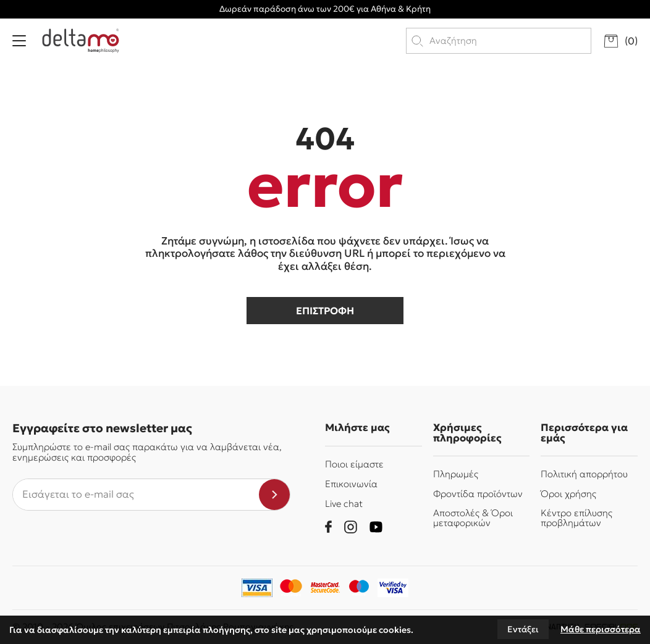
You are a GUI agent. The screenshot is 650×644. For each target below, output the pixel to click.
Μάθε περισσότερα (601, 629)
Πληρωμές (456, 474)
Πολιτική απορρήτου (584, 474)
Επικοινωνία (351, 484)
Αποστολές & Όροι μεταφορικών (473, 517)
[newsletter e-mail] (136, 495)
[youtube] (376, 527)
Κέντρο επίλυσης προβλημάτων (576, 517)
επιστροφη (325, 311)
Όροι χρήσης (568, 494)
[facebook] (328, 527)
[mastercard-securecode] (325, 588)
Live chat (344, 504)
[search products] (509, 41)
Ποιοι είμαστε (354, 464)
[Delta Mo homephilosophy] (81, 41)
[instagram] (351, 527)
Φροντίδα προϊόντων (478, 494)
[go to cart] (621, 41)
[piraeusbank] (393, 588)
